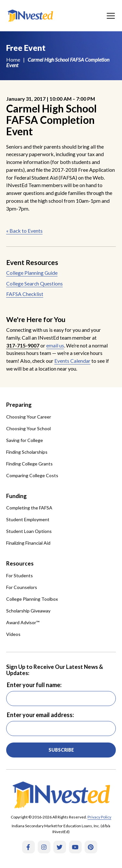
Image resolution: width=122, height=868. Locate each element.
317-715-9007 (23, 345)
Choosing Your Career (29, 417)
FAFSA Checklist (25, 294)
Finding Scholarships (27, 452)
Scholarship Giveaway (28, 611)
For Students (20, 575)
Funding (16, 496)
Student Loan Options (29, 531)
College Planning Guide (32, 273)
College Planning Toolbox (32, 599)
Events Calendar (72, 361)
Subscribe (61, 750)
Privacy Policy (99, 817)
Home (13, 59)
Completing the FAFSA (29, 508)
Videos (13, 634)
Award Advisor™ (23, 622)
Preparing (19, 405)
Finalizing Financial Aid (28, 543)
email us (55, 345)
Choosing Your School (28, 428)
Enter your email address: (40, 715)
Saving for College (25, 440)
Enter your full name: (34, 685)
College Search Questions (34, 283)
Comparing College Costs (32, 475)
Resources (20, 563)
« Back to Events (24, 231)
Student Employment (28, 519)
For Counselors (22, 587)
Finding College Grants (29, 464)
